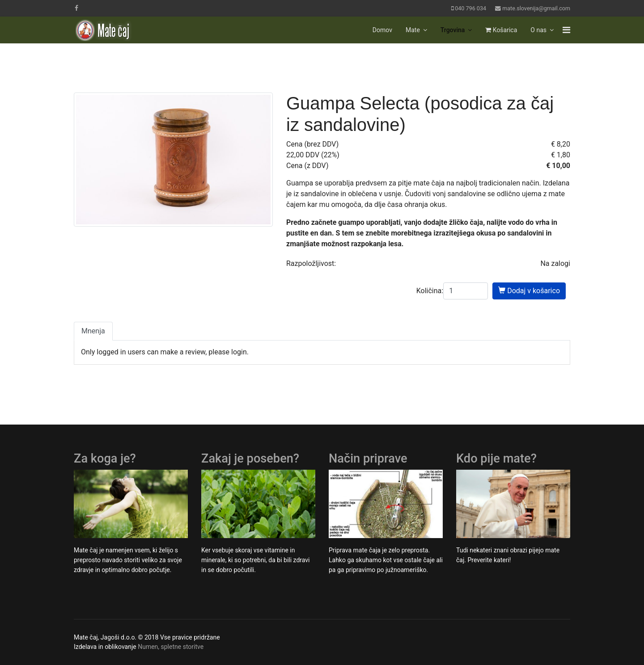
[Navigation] (566, 30)
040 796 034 (470, 8)
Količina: (430, 291)
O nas (538, 30)
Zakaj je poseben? (250, 459)
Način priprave (368, 459)
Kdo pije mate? (496, 459)
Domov (382, 30)
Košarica (501, 30)
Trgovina (453, 30)
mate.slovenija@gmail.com (536, 8)
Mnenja (93, 331)
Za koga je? (105, 459)
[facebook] (76, 8)
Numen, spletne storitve (171, 647)
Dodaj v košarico (529, 291)
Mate (413, 30)
